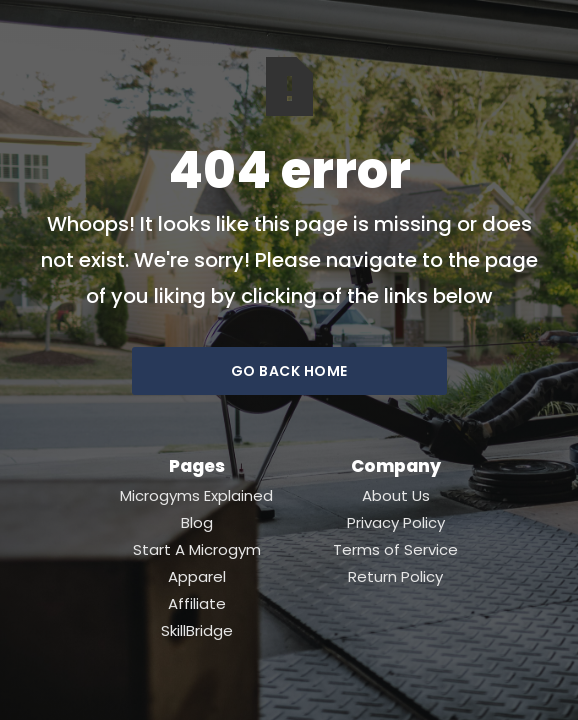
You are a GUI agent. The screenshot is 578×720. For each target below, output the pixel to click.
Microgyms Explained (196, 496)
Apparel (197, 577)
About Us (396, 496)
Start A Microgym (197, 550)
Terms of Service (395, 550)
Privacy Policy (396, 523)
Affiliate (197, 604)
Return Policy (395, 577)
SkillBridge (197, 631)
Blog (197, 523)
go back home (289, 371)
